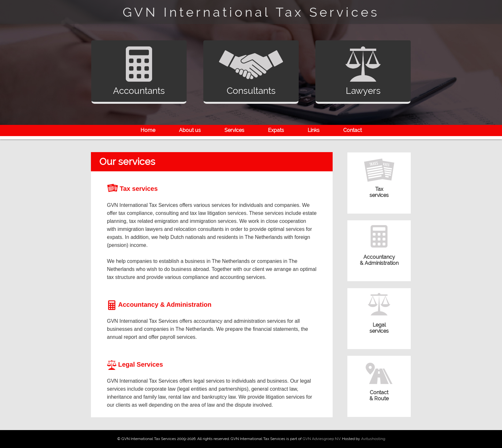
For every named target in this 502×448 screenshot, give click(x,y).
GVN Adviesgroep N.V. (322, 439)
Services (234, 130)
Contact (352, 130)
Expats (276, 130)
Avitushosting (373, 439)
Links (314, 130)
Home (148, 130)
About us (190, 130)
